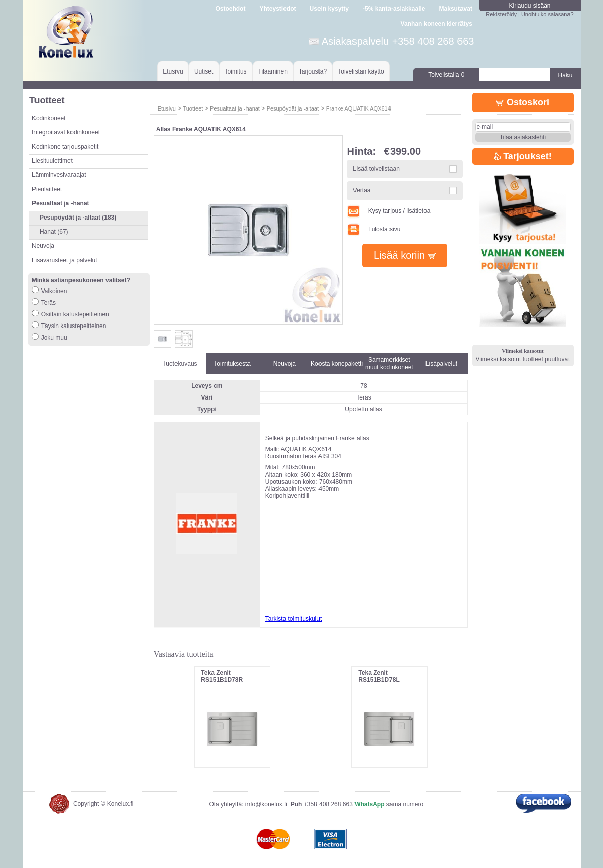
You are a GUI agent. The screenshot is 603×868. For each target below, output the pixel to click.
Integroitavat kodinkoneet (66, 132)
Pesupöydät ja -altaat (293, 108)
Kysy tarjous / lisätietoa (388, 211)
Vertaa (362, 190)
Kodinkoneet (49, 118)
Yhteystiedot (277, 9)
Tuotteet (193, 108)
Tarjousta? (313, 71)
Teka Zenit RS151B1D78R (222, 676)
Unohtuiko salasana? (547, 14)
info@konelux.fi (266, 804)
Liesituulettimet (52, 161)
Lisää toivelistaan (376, 169)
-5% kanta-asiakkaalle (394, 9)
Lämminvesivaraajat (59, 175)
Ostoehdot (230, 9)
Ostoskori (523, 102)
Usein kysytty (329, 9)
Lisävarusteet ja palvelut (65, 260)
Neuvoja (43, 246)
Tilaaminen (273, 71)
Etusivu (173, 71)
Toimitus (236, 71)
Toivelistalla (446, 75)
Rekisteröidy (501, 14)
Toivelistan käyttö (361, 71)
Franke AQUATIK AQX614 (359, 108)
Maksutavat (456, 9)
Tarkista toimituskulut (293, 619)
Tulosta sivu (374, 229)
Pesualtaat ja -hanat (235, 108)
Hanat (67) (54, 232)
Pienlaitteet (47, 189)
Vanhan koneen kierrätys (436, 24)
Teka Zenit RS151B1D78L (379, 676)
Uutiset (204, 71)
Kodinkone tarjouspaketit (65, 147)
